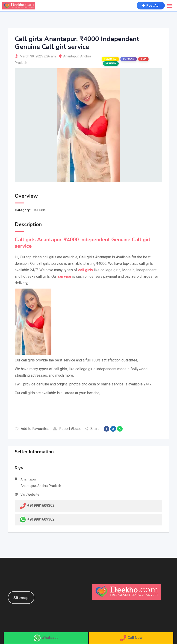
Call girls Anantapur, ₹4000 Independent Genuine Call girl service (83, 243)
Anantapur (71, 56)
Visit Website (30, 495)
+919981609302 (41, 520)
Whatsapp (50, 638)
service (65, 276)
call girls (86, 270)
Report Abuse (67, 429)
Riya (19, 468)
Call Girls (39, 210)
